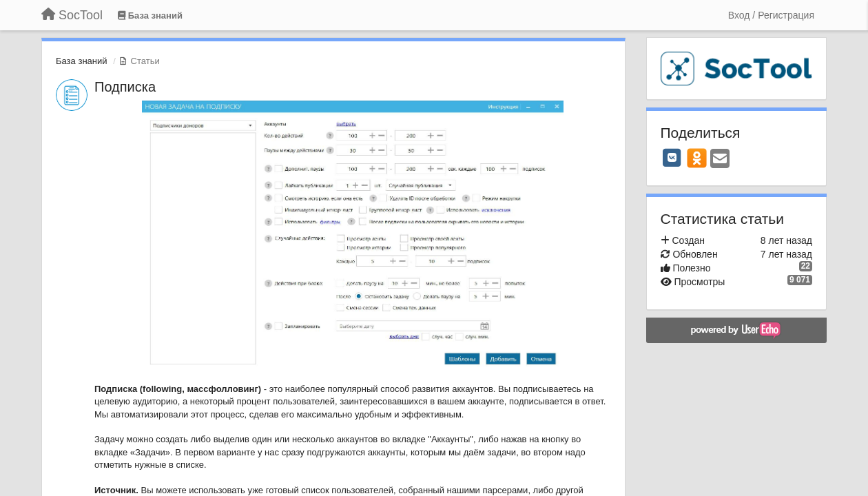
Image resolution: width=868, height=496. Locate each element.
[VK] (672, 158)
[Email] (720, 159)
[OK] (697, 158)
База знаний (82, 61)
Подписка (125, 87)
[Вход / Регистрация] (771, 15)
